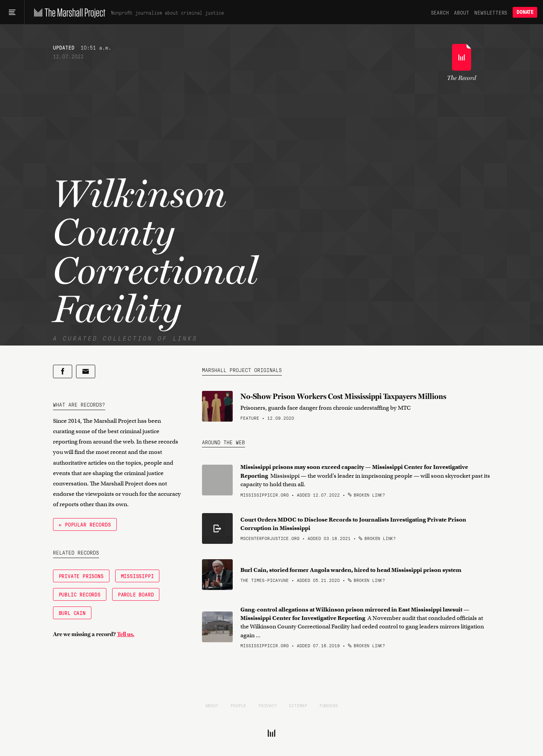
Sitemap (298, 705)
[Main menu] (12, 12)
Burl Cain (72, 613)
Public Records (80, 594)
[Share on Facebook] (63, 371)
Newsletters (491, 12)
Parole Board (136, 594)
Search (440, 12)
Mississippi (137, 576)
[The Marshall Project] (68, 12)
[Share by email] (86, 371)
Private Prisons (81, 576)
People (238, 705)
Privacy (268, 705)
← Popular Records (85, 524)
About (461, 12)
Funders (329, 705)
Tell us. (126, 634)
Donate (525, 12)
